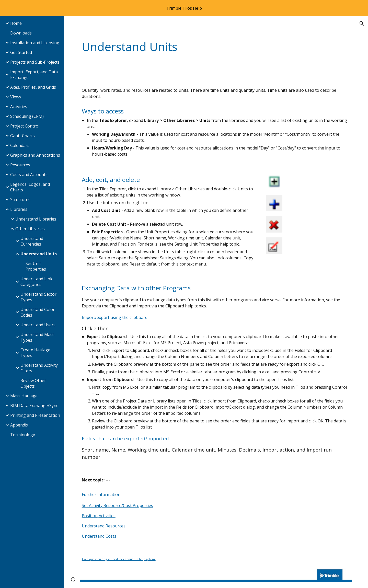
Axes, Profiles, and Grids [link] (33, 87)
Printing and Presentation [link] (35, 415)
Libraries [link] (19, 209)
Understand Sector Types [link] (38, 297)
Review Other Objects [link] (33, 383)
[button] (362, 24)
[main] (193, 47)
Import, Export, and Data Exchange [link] (34, 75)
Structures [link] (20, 200)
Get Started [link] (21, 52)
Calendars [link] (20, 145)
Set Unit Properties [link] (36, 266)
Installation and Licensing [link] (35, 43)
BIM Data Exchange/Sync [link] (34, 406)
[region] (184, 8)
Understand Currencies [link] (32, 241)
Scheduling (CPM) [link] (27, 116)
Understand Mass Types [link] (37, 337)
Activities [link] (19, 107)
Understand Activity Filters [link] (39, 368)
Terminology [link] (23, 435)
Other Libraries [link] (30, 229)
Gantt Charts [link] (22, 136)
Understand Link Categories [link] (36, 282)
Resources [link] (20, 165)
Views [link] (16, 97)
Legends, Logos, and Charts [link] (30, 187)
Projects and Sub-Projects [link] (35, 62)
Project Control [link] (25, 126)
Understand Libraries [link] (36, 219)
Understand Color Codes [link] (38, 312)
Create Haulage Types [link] (35, 353)
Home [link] (16, 23)
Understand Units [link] (39, 254)
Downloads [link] (21, 33)
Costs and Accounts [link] (29, 175)
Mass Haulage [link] (24, 396)
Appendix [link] (19, 425)
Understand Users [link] (38, 325)
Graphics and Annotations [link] (35, 155)
